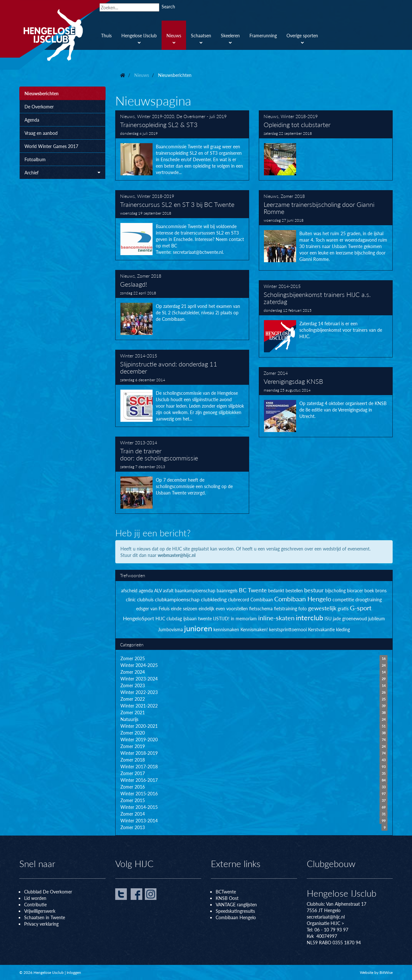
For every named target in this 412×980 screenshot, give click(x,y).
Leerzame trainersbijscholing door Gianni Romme (326, 230)
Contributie (35, 904)
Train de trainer (182, 475)
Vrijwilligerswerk (40, 911)
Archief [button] (62, 172)
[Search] (129, 7)
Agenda (32, 120)
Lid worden (35, 898)
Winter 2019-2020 (156, 116)
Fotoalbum (35, 159)
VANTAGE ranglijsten (236, 904)
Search (168, 6)
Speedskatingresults (235, 911)
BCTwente (226, 892)
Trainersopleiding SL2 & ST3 (182, 145)
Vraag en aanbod (41, 133)
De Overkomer (39, 106)
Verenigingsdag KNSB (326, 402)
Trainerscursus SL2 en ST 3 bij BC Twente (182, 225)
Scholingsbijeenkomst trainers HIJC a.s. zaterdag (326, 319)
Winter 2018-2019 (299, 116)
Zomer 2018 (293, 196)
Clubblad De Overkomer (48, 892)
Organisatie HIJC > (325, 923)
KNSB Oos (226, 898)
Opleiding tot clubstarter (326, 145)
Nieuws (127, 116)
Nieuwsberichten (42, 93)
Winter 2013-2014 (139, 442)
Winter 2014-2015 (282, 286)
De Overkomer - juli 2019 (201, 116)
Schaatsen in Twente (45, 917)
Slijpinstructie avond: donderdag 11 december (182, 388)
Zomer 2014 (276, 373)
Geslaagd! (182, 305)
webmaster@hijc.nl (177, 555)
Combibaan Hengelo (236, 917)
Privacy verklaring (41, 924)
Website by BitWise (376, 972)
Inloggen (74, 972)
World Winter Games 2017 (51, 146)
